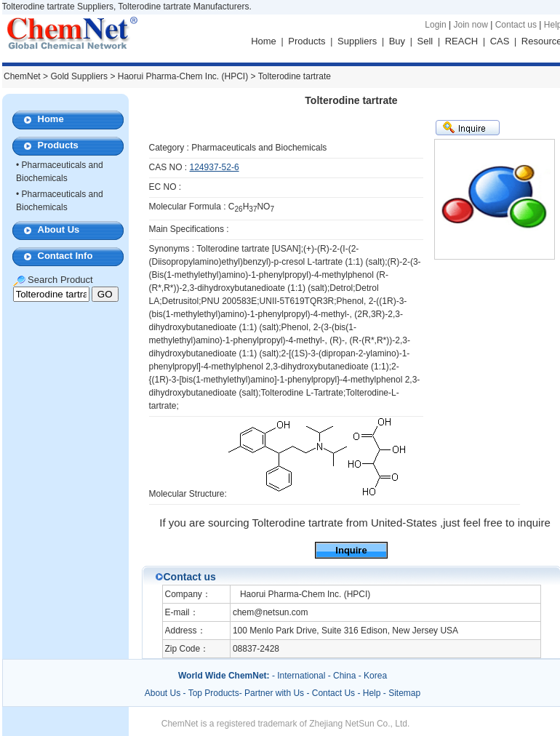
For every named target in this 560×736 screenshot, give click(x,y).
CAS (500, 41)
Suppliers (357, 41)
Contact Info (65, 256)
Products (307, 41)
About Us (59, 229)
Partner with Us (275, 693)
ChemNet (22, 76)
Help (372, 693)
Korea (375, 676)
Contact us (516, 25)
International (301, 676)
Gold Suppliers (79, 76)
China (344, 676)
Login (435, 25)
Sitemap (404, 693)
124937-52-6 (215, 167)
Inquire (351, 550)
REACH (462, 41)
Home (264, 41)
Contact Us (333, 693)
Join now (470, 25)
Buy (397, 41)
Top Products (214, 693)
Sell (425, 41)
